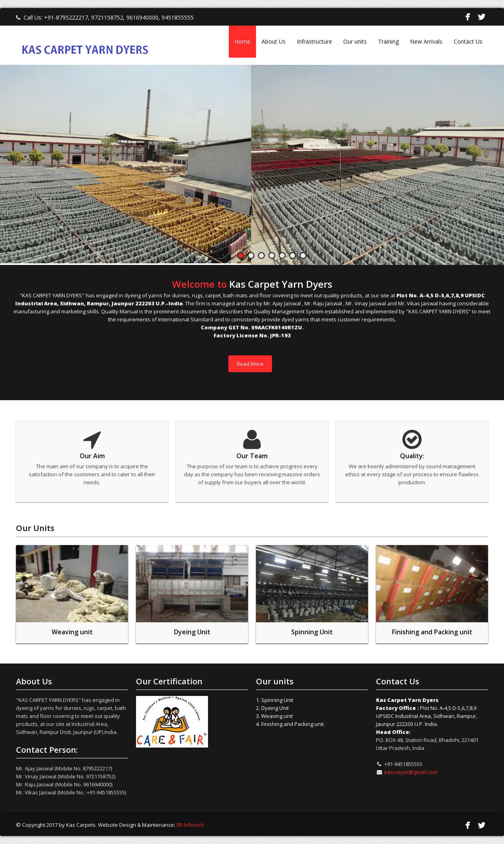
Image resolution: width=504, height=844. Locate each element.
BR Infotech (190, 825)
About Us (274, 41)
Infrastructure (314, 41)
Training (388, 41)
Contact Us (468, 41)
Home (242, 41)
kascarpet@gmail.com (411, 772)
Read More (250, 364)
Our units (355, 41)
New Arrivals (426, 41)
